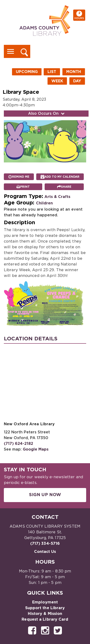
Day (77, 81)
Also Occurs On (47, 114)
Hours (80, 15)
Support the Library (45, 608)
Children (44, 203)
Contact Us (45, 552)
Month (74, 72)
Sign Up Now (45, 495)
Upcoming (27, 72)
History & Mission (45, 614)
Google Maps (36, 449)
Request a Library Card (45, 619)
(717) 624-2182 (18, 444)
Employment (45, 602)
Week (57, 81)
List (52, 72)
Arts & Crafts (57, 197)
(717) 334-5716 (45, 544)
